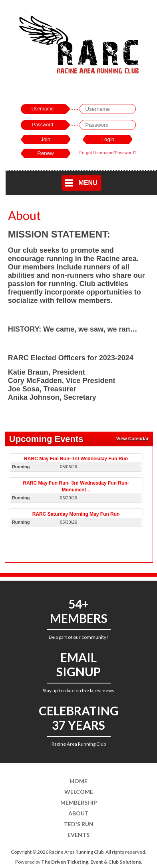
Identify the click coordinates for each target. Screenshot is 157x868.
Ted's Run (79, 824)
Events (78, 835)
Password (43, 125)
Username (43, 109)
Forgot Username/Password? (108, 153)
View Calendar (132, 439)
